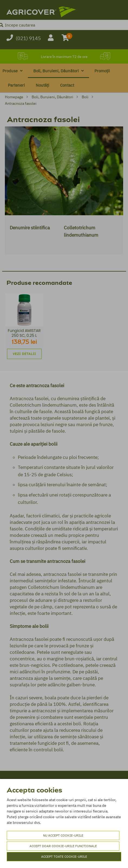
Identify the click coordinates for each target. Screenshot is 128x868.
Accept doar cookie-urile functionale (63, 846)
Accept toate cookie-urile (64, 856)
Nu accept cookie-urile (63, 835)
